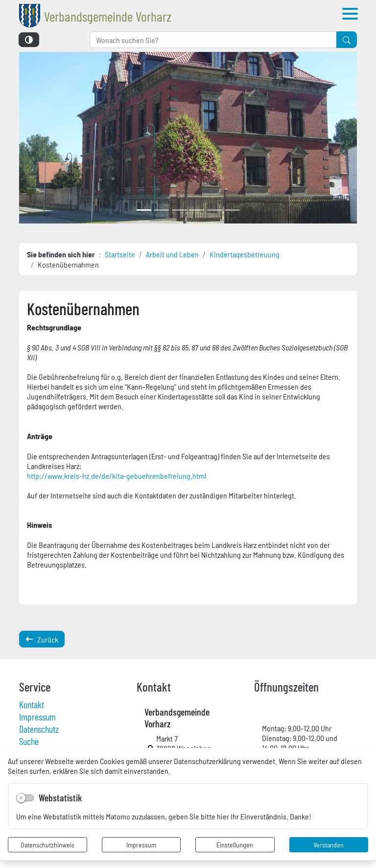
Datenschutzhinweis (47, 844)
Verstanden (329, 844)
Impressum (141, 844)
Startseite (120, 254)
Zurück (42, 639)
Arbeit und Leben (172, 254)
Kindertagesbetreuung (245, 254)
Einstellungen (235, 844)
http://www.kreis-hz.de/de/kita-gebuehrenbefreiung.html (117, 475)
